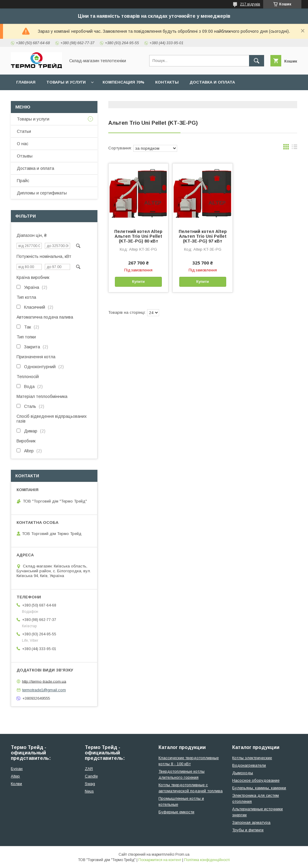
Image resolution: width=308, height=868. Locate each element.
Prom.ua (182, 854)
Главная (26, 82)
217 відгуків (250, 4)
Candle (91, 776)
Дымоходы (243, 773)
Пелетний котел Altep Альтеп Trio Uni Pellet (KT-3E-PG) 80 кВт (138, 236)
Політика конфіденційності (207, 860)
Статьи (24, 131)
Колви (16, 784)
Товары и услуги (66, 82)
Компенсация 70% (123, 82)
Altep (15, 776)
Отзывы (25, 156)
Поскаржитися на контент (160, 860)
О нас (23, 144)
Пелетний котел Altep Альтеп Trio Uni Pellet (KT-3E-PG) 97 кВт (203, 236)
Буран (17, 769)
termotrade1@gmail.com (44, 690)
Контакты (167, 82)
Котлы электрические (252, 758)
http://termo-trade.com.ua (44, 681)
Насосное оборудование (256, 780)
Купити (138, 282)
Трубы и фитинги (248, 830)
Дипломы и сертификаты (42, 193)
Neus (89, 791)
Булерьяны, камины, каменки (259, 788)
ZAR (89, 769)
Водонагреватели (249, 765)
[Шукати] (257, 61)
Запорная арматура (251, 822)
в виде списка (294, 148)
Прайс (23, 181)
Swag (90, 784)
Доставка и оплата (212, 82)
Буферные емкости (176, 812)
